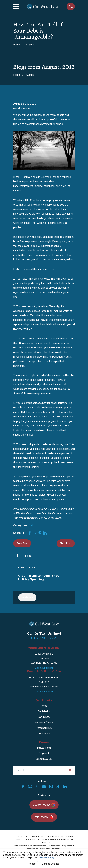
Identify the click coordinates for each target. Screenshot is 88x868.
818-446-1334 (44, 638)
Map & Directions (44, 668)
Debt (32, 525)
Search (20, 770)
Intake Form (44, 748)
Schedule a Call (44, 759)
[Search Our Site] (70, 770)
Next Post (66, 543)
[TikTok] (58, 787)
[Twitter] (37, 787)
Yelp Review (44, 817)
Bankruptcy (44, 717)
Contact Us (44, 734)
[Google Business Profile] (30, 787)
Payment (44, 753)
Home (44, 706)
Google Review (44, 805)
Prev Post (22, 543)
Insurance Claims (44, 722)
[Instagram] (51, 787)
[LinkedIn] (65, 787)
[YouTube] (44, 787)
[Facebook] (23, 787)
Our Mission (44, 711)
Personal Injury (44, 728)
